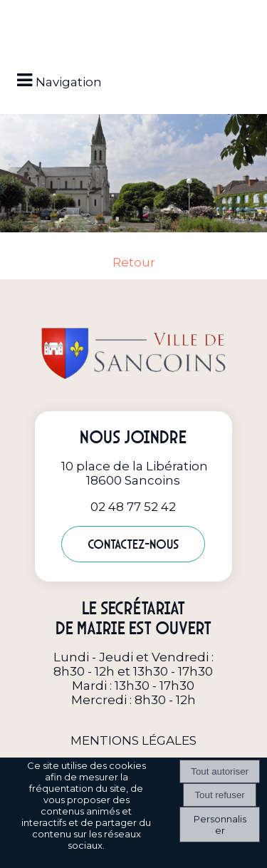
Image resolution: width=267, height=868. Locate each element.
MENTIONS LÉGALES (133, 740)
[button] (134, 16)
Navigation (69, 82)
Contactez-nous (133, 544)
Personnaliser (220, 825)
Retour (134, 262)
